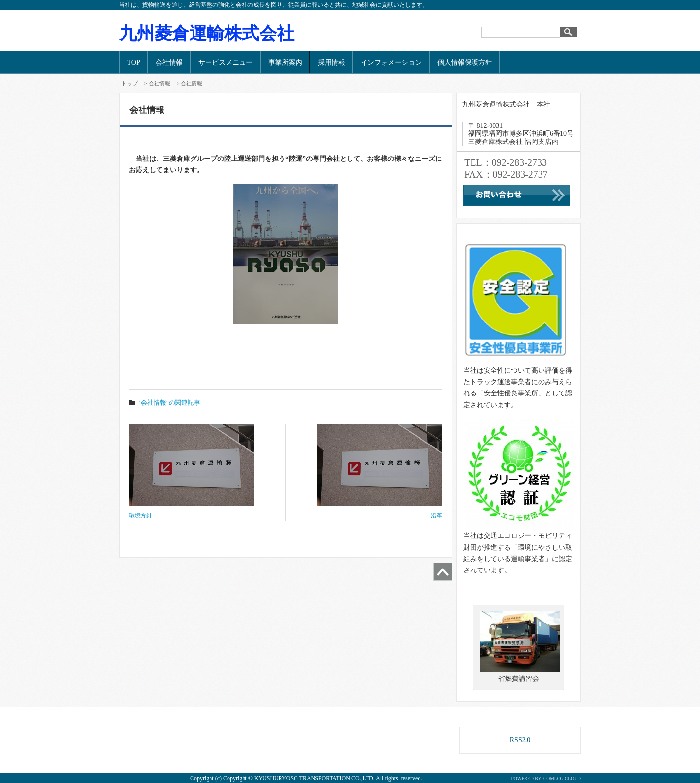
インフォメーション (391, 62)
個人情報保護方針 (465, 62)
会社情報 (169, 62)
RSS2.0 (520, 740)
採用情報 (332, 62)
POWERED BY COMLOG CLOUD (546, 778)
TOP (134, 62)
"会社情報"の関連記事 (170, 402)
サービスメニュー (226, 62)
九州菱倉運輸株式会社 (207, 34)
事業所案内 (285, 62)
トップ (130, 83)
